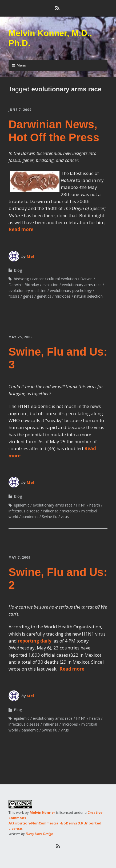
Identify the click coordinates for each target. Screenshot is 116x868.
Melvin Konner (42, 812)
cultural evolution (62, 279)
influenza (51, 511)
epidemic (22, 505)
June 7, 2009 (20, 110)
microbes (63, 296)
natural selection (88, 296)
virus (65, 517)
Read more (21, 229)
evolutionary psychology (71, 291)
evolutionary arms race (82, 285)
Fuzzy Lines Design (39, 834)
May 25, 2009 (21, 337)
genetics (44, 296)
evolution (50, 285)
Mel (30, 256)
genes (28, 296)
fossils (14, 296)
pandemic (30, 517)
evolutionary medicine (27, 291)
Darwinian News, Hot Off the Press (54, 131)
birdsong (21, 279)
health (95, 505)
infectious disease (24, 511)
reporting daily (35, 641)
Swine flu (50, 517)
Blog (18, 270)
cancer (38, 279)
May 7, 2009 (19, 557)
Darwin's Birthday (24, 285)
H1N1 (81, 505)
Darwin (86, 279)
